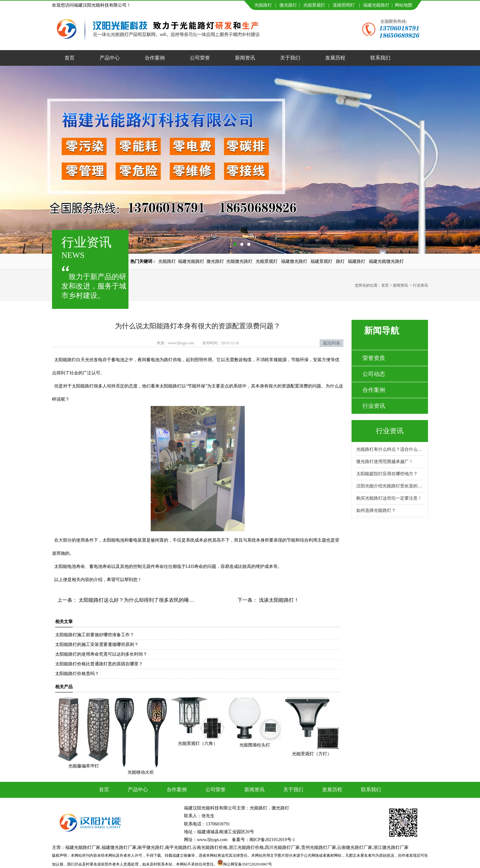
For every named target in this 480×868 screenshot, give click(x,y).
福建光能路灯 (376, 5)
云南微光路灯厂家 (355, 847)
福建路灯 (357, 261)
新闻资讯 (245, 58)
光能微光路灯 (239, 261)
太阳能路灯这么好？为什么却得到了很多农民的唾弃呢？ (141, 600)
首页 (70, 58)
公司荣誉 (200, 58)
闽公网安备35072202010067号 (248, 864)
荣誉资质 (374, 358)
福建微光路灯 (294, 261)
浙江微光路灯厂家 (391, 847)
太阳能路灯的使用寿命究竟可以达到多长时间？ (101, 654)
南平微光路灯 (151, 847)
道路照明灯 (344, 5)
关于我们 (290, 58)
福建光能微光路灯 (386, 261)
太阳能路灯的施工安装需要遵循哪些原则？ (97, 645)
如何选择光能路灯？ (376, 510)
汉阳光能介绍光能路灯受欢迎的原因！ (390, 486)
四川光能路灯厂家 (282, 847)
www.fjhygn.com (181, 343)
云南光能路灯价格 (210, 847)
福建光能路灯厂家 (83, 847)
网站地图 (404, 5)
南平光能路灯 (178, 847)
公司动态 (374, 374)
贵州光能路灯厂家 (319, 847)
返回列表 (331, 343)
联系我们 (380, 58)
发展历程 (335, 58)
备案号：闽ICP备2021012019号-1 (263, 840)
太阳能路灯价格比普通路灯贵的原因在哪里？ (99, 664)
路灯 (340, 261)
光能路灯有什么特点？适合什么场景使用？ (390, 449)
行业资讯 (374, 406)
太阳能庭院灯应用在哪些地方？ (387, 474)
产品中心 (110, 58)
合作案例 (155, 58)
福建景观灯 (321, 261)
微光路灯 (288, 5)
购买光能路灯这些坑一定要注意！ (389, 498)
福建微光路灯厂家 (119, 847)
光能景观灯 (314, 5)
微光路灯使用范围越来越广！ (385, 462)
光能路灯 (263, 5)
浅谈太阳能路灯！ (278, 600)
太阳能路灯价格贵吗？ (77, 674)
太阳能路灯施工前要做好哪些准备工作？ (95, 635)
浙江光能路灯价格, (247, 847)
